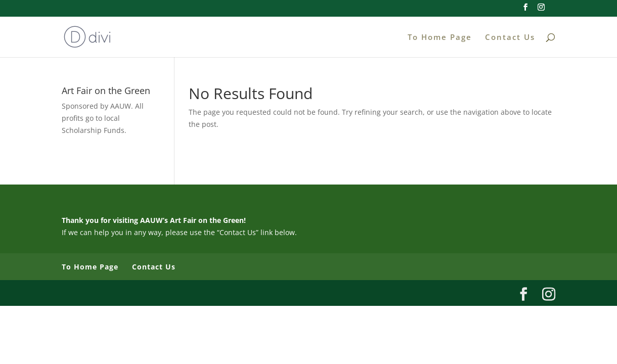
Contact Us (510, 38)
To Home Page (440, 38)
